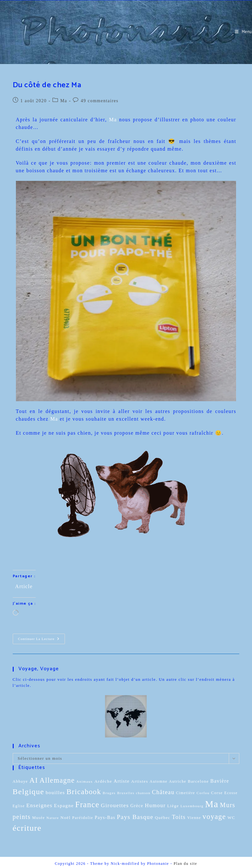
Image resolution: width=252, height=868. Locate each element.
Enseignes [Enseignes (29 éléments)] (39, 805)
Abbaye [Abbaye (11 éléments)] (20, 781)
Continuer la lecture (41, 637)
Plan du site (185, 864)
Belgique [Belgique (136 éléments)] (28, 792)
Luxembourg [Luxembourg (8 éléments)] (192, 806)
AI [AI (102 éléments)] (34, 780)
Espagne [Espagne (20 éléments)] (64, 805)
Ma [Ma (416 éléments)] (212, 804)
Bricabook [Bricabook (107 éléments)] (84, 792)
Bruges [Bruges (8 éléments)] (109, 793)
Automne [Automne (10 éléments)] (158, 781)
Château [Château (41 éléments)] (163, 792)
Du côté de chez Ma (47, 85)
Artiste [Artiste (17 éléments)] (122, 781)
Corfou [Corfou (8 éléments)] (203, 793)
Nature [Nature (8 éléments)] (53, 818)
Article (24, 586)
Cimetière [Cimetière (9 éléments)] (185, 793)
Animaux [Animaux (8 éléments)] (85, 781)
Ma (64, 101)
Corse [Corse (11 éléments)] (217, 793)
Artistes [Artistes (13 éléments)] (140, 781)
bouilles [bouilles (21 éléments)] (55, 792)
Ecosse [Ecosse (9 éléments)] (231, 793)
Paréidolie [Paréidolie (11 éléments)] (83, 818)
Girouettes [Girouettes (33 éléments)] (115, 805)
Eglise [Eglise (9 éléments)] (19, 806)
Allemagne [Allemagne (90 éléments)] (57, 780)
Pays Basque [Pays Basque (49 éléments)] (135, 817)
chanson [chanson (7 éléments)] (143, 793)
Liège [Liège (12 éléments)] (173, 806)
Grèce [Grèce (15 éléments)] (137, 806)
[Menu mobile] (243, 32)
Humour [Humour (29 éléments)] (155, 805)
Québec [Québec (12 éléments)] (163, 818)
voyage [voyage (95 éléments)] (214, 817)
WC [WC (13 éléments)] (231, 818)
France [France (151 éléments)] (87, 804)
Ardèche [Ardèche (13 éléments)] (103, 781)
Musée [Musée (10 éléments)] (38, 818)
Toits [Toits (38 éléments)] (179, 817)
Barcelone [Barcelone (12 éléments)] (198, 781)
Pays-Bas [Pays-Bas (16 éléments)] (105, 817)
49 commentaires (100, 101)
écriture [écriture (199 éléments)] (27, 828)
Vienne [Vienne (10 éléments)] (194, 818)
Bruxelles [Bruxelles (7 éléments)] (126, 793)
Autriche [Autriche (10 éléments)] (178, 781)
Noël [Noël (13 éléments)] (66, 818)
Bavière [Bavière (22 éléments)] (220, 781)
